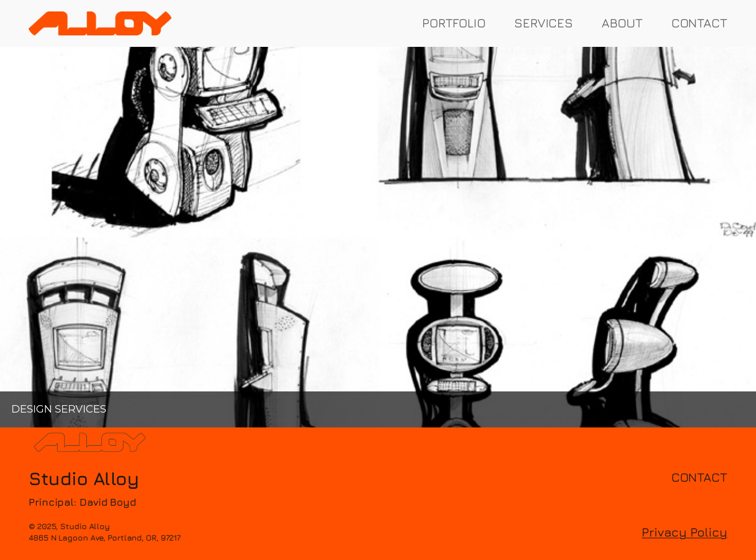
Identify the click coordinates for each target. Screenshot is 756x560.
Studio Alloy (84, 478)
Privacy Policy (685, 532)
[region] (378, 237)
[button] (378, 237)
